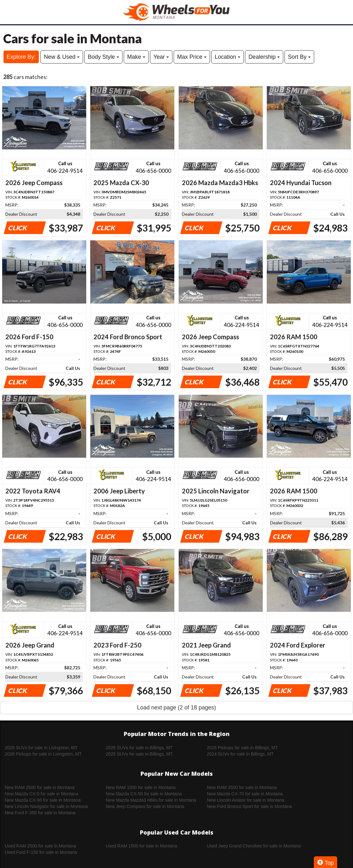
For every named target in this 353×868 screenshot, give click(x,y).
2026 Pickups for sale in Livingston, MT (43, 754)
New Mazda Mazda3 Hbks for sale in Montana (151, 800)
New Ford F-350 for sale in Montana (40, 813)
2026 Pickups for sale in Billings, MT (242, 748)
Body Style (103, 57)
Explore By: (21, 57)
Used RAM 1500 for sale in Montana (141, 846)
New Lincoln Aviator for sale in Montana (246, 800)
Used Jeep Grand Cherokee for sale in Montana (254, 846)
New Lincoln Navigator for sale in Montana (46, 806)
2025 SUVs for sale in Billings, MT (139, 754)
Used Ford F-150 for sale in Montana (41, 852)
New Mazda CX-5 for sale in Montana (42, 794)
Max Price (192, 57)
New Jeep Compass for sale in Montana (145, 806)
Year (161, 57)
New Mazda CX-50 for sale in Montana (144, 794)
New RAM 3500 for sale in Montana (242, 787)
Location (227, 57)
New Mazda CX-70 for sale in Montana (245, 794)
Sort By (299, 57)
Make (136, 57)
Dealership (264, 57)
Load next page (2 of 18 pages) (176, 708)
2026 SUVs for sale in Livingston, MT (41, 748)
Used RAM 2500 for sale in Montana (40, 846)
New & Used (62, 57)
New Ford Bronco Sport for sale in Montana (249, 806)
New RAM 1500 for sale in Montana (141, 787)
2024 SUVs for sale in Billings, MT (240, 754)
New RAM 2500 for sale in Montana (40, 787)
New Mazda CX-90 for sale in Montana (43, 800)
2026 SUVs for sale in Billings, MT (139, 748)
